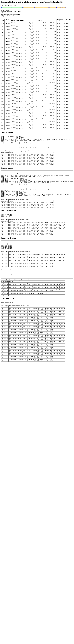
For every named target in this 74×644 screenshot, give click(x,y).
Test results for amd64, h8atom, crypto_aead (33, 8)
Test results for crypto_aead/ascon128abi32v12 (55, 8)
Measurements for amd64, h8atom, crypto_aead (12, 8)
